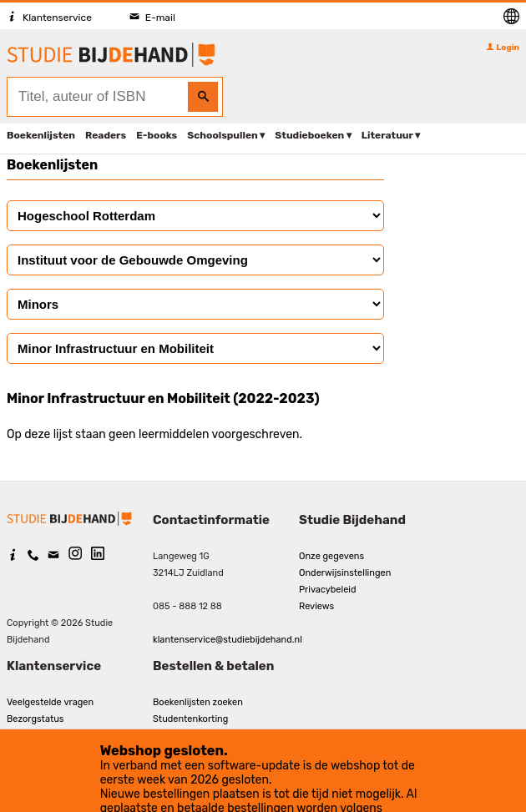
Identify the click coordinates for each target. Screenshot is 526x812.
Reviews (316, 606)
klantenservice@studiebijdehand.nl (228, 640)
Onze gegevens (331, 556)
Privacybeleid (328, 590)
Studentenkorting (190, 719)
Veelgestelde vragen (50, 702)
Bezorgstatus (35, 719)
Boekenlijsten (41, 135)
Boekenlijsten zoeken (198, 702)
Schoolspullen (223, 135)
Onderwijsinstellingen (345, 573)
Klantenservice (49, 18)
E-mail (152, 18)
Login (503, 48)
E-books (157, 135)
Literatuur (387, 135)
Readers (106, 135)
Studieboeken (309, 135)
